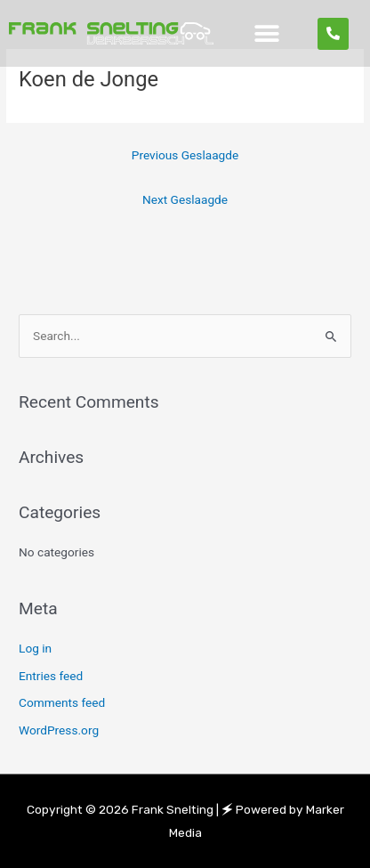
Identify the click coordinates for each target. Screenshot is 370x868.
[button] (267, 33)
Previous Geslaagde (185, 155)
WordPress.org (59, 730)
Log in (35, 648)
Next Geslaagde (185, 199)
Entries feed (51, 676)
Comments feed (62, 702)
